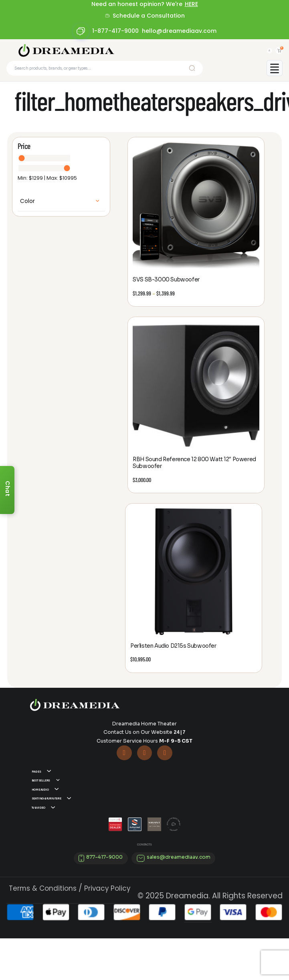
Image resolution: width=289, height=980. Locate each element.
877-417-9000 (104, 899)
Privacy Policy (107, 930)
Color (27, 206)
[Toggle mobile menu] (275, 73)
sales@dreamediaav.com (179, 899)
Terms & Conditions (43, 930)
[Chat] (7, 490)
